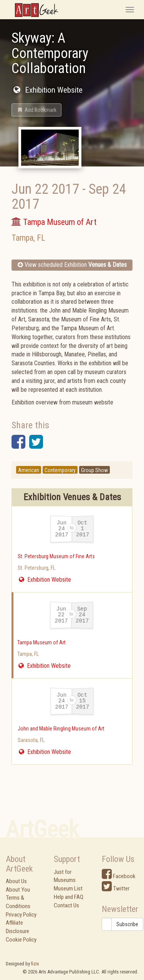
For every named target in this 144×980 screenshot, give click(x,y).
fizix (35, 964)
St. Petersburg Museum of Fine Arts (56, 556)
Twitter (116, 888)
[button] (36, 110)
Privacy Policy (21, 915)
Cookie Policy (21, 940)
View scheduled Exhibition (72, 265)
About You (18, 890)
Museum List (68, 888)
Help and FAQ (69, 897)
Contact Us (66, 905)
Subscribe (127, 924)
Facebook (119, 876)
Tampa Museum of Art (41, 642)
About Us (16, 881)
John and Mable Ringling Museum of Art (61, 729)
